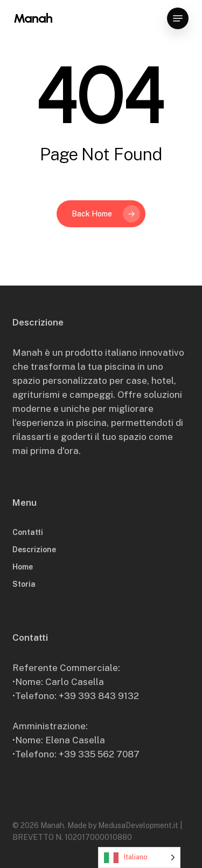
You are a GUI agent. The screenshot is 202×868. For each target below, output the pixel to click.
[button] (178, 18)
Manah (33, 18)
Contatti (28, 532)
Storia (24, 584)
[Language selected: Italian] (139, 857)
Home (23, 567)
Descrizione (34, 550)
